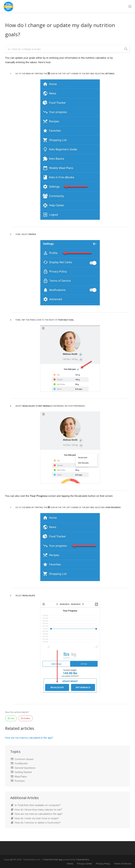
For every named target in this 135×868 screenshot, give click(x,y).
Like (11, 718)
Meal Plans (21, 777)
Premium (20, 781)
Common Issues (24, 759)
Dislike (25, 718)
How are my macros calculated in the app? (29, 738)
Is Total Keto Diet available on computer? (38, 805)
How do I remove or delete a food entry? (38, 823)
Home (70, 864)
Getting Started (23, 772)
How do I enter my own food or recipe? (37, 818)
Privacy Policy (103, 864)
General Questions (25, 768)
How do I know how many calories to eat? (38, 810)
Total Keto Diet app (53, 859)
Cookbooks (21, 763)
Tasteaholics (83, 859)
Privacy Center (85, 864)
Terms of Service (123, 864)
